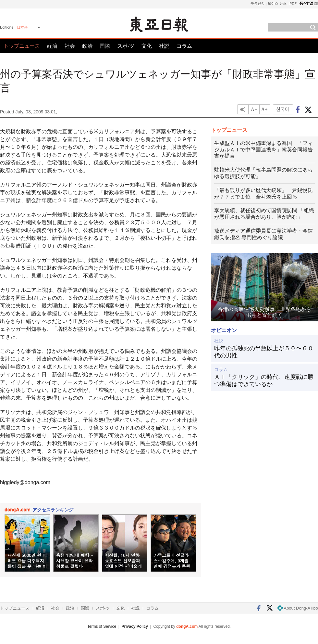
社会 (70, 46)
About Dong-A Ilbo (298, 608)
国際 (105, 46)
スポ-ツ (126, 46)
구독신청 (258, 3)
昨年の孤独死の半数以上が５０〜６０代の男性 (264, 352)
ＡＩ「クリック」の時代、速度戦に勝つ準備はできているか (264, 380)
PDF (293, 3)
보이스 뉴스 (277, 3)
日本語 (22, 27)
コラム (184, 46)
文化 (147, 46)
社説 (164, 46)
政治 (87, 46)
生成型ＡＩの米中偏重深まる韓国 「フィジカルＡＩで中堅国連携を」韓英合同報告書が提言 (263, 150)
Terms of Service (102, 626)
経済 (52, 46)
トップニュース (22, 46)
